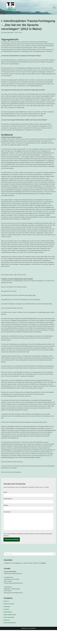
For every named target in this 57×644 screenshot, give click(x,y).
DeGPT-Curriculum (9, 617)
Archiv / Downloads (9, 631)
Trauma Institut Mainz (9, 33)
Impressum (7, 634)
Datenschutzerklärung (10, 637)
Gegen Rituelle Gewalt (10, 628)
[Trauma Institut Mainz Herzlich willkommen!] (11, 7)
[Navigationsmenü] (54, 7)
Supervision (7, 620)
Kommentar (7, 524)
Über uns (6, 615)
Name (6, 504)
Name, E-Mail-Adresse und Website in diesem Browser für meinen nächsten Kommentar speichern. (28, 548)
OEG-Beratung (8, 626)
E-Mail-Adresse (8, 511)
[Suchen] (28, 567)
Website (6, 518)
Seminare (7, 623)
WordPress (33, 642)
